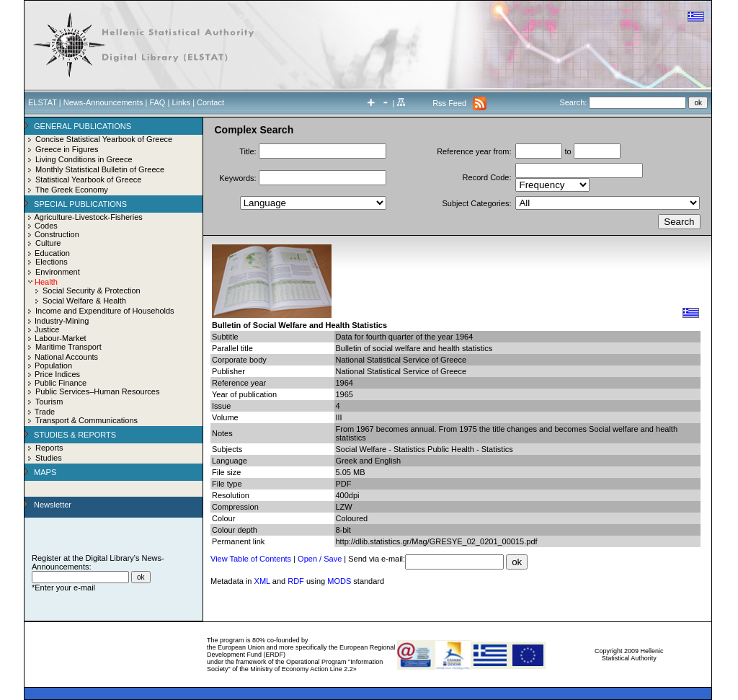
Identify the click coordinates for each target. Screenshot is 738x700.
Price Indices (57, 374)
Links (181, 102)
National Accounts (66, 357)
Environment (58, 272)
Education (52, 253)
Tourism (49, 402)
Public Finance (61, 383)
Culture (48, 243)
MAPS (45, 472)
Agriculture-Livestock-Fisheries (88, 217)
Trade (45, 412)
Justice (47, 329)
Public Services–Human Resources (97, 391)
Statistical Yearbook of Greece (88, 180)
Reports (49, 448)
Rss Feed (449, 103)
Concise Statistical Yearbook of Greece (104, 139)
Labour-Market (61, 338)
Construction (57, 234)
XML (262, 581)
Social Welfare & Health (84, 301)
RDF (296, 581)
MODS (339, 581)
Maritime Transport (68, 347)
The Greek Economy (72, 190)
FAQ (157, 102)
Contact (210, 102)
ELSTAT (43, 102)
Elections (52, 262)
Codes (46, 226)
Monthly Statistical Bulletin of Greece (100, 169)
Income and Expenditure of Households (105, 311)
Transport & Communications (86, 420)
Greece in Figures (67, 149)
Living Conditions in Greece (84, 159)
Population (53, 365)
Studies (49, 458)
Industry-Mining (62, 321)
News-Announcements (103, 102)
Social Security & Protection (92, 291)
